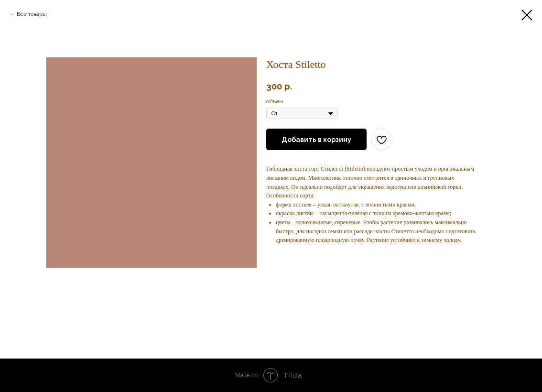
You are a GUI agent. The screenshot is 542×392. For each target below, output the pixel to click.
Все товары (32, 14)
